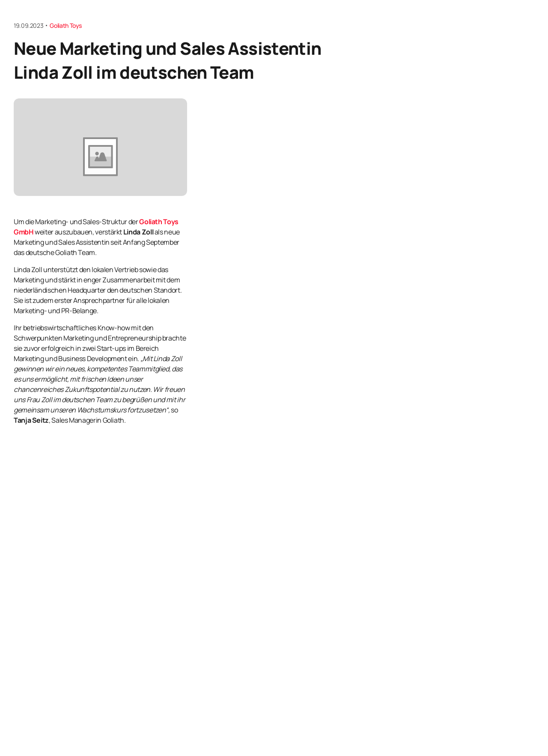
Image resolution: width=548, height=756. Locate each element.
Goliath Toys (66, 25)
